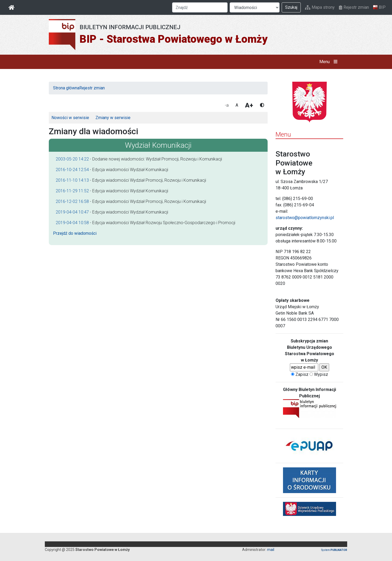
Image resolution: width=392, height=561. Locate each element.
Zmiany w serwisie (113, 118)
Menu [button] (330, 62)
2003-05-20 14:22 (72, 159)
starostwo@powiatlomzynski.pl (305, 218)
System (334, 550)
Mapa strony (320, 7)
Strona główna (66, 88)
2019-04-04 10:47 (72, 212)
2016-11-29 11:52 (72, 191)
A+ (249, 105)
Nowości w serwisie (70, 118)
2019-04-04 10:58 (72, 223)
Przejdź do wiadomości (75, 233)
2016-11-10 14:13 (72, 180)
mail (271, 550)
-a (227, 105)
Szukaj (291, 7)
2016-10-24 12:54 (72, 170)
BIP (379, 7)
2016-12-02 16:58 (72, 201)
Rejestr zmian (354, 7)
